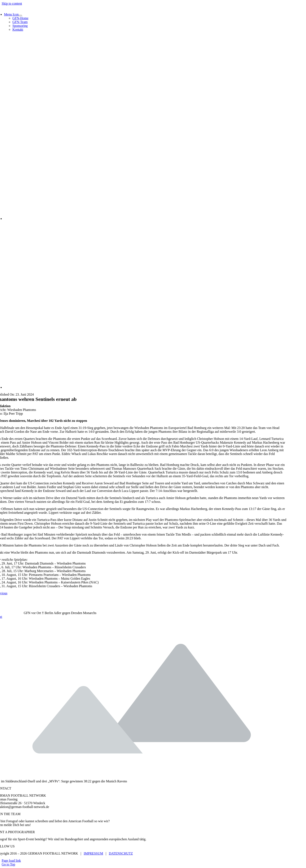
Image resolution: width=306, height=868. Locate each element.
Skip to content (12, 3)
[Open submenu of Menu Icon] (20, 16)
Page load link (11, 861)
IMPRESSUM (93, 853)
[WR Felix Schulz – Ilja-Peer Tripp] (130, 219)
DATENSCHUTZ (121, 853)
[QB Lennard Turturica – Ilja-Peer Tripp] (130, 387)
